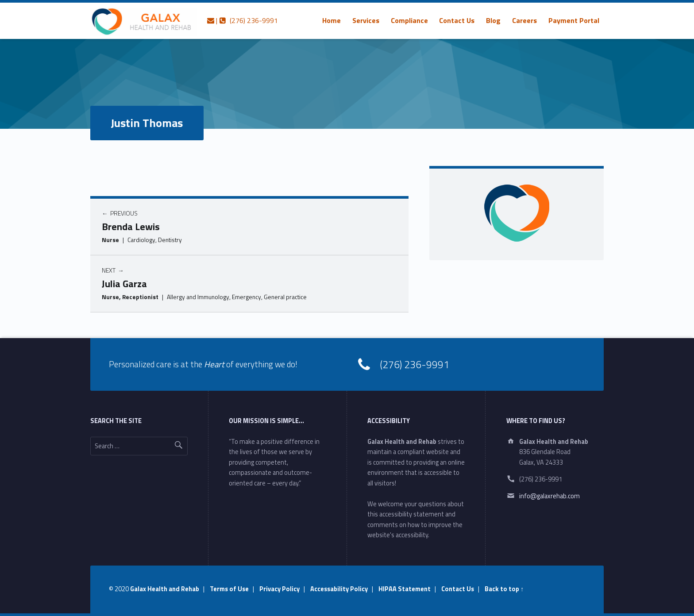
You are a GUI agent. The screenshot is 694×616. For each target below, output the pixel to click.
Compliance (409, 20)
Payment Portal (574, 20)
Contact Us (457, 20)
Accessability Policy (339, 589)
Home (332, 20)
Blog (493, 20)
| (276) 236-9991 (243, 20)
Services (366, 20)
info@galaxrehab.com (549, 496)
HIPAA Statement (405, 589)
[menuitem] (332, 20)
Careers (524, 20)
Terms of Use (229, 589)
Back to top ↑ (504, 589)
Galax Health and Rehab (165, 589)
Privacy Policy (280, 589)
